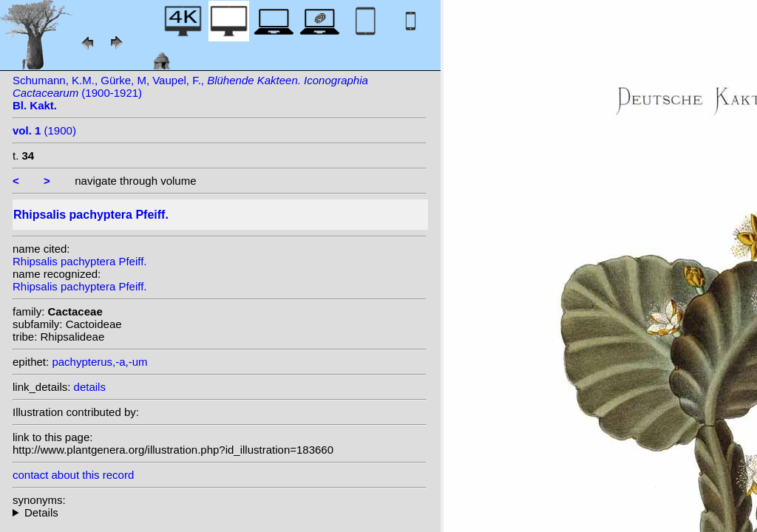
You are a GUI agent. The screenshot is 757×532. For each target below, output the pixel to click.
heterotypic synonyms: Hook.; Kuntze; (220, 512)
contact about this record (73, 475)
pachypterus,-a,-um (99, 362)
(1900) (44, 130)
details (90, 387)
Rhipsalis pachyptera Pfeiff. (80, 261)
